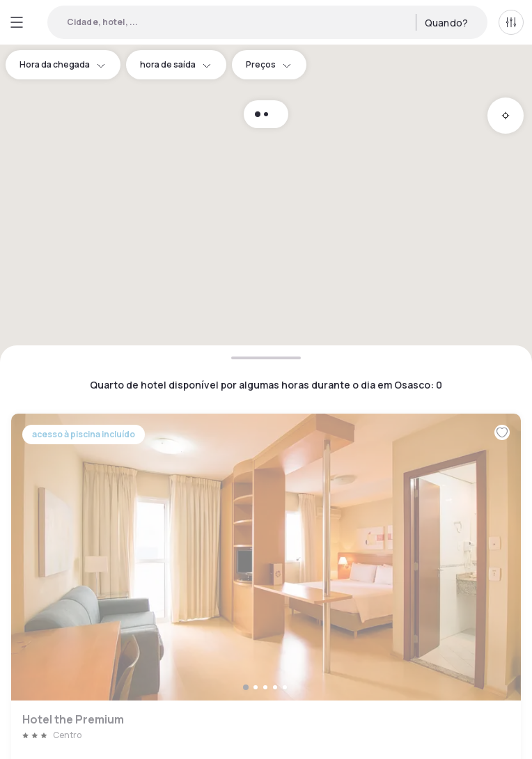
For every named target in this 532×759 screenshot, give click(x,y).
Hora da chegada (63, 64)
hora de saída (176, 64)
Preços (269, 64)
